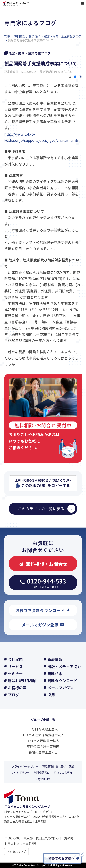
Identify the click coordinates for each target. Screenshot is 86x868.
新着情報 (55, 659)
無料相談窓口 (42, 772)
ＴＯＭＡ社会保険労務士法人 (43, 735)
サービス (15, 666)
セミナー (15, 673)
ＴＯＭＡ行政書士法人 (43, 741)
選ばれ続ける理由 (23, 680)
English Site (43, 779)
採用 (51, 695)
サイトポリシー (20, 772)
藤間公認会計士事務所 (43, 746)
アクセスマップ (16, 851)
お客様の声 (17, 688)
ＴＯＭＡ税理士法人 (43, 729)
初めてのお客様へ (64, 772)
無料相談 (55, 673)
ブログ (13, 695)
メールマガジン (61, 688)
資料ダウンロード (62, 680)
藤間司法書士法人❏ (43, 752)
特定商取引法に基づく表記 (58, 766)
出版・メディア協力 (64, 666)
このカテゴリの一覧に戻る (47, 509)
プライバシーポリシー (25, 766)
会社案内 (15, 659)
